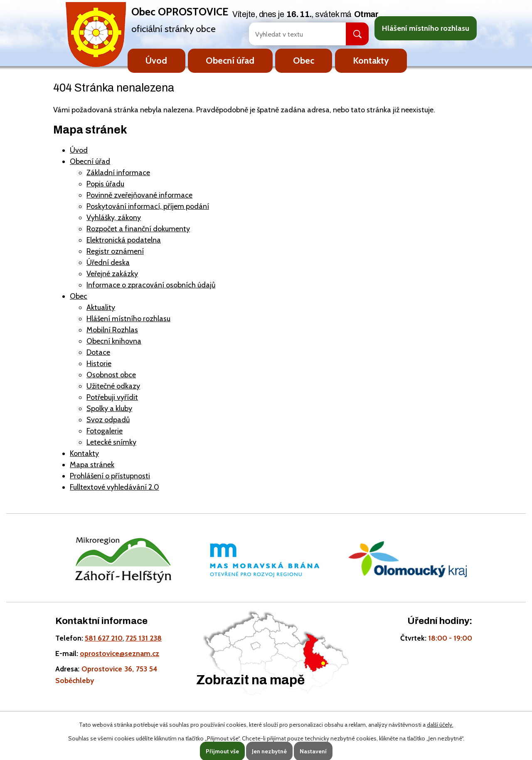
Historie (99, 364)
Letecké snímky (111, 442)
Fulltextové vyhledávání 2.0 (115, 487)
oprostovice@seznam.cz (119, 653)
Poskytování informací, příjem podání (148, 206)
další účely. (440, 725)
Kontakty (371, 60)
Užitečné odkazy (113, 386)
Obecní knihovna (114, 341)
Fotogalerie (105, 431)
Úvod (156, 60)
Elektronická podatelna (124, 240)
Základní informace (118, 173)
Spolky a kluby (109, 408)
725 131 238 (144, 638)
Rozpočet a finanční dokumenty (138, 229)
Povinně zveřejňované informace (139, 195)
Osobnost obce (111, 375)
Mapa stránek (92, 465)
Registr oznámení (115, 251)
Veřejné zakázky (112, 274)
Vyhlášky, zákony (114, 218)
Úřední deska (108, 262)
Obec (304, 60)
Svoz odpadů (108, 420)
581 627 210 (104, 638)
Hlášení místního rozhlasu (426, 28)
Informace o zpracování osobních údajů (151, 285)
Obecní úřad (230, 60)
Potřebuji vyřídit (112, 397)
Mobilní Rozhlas (112, 330)
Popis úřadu (105, 184)
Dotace (98, 352)
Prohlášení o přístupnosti (110, 476)
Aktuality (101, 307)
